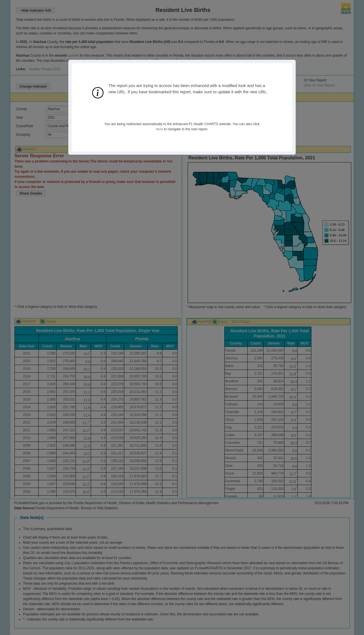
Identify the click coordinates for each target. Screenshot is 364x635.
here (159, 129)
